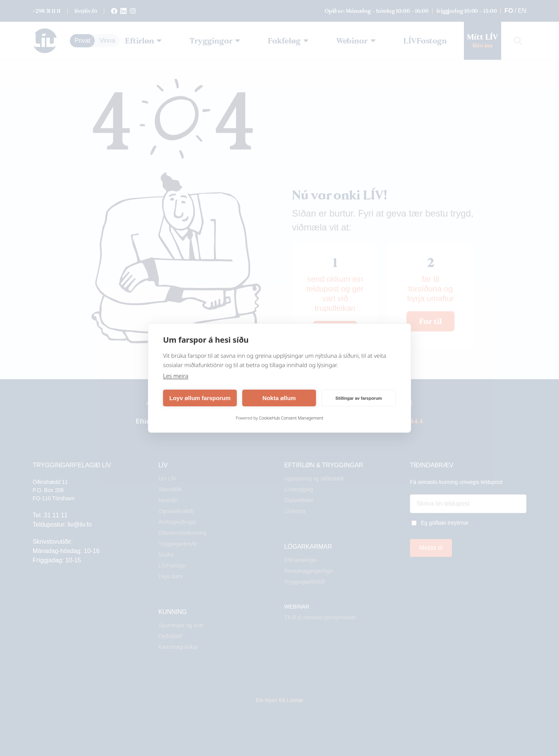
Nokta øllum (279, 398)
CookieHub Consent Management (291, 418)
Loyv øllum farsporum (200, 398)
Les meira (176, 376)
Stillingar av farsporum (359, 398)
